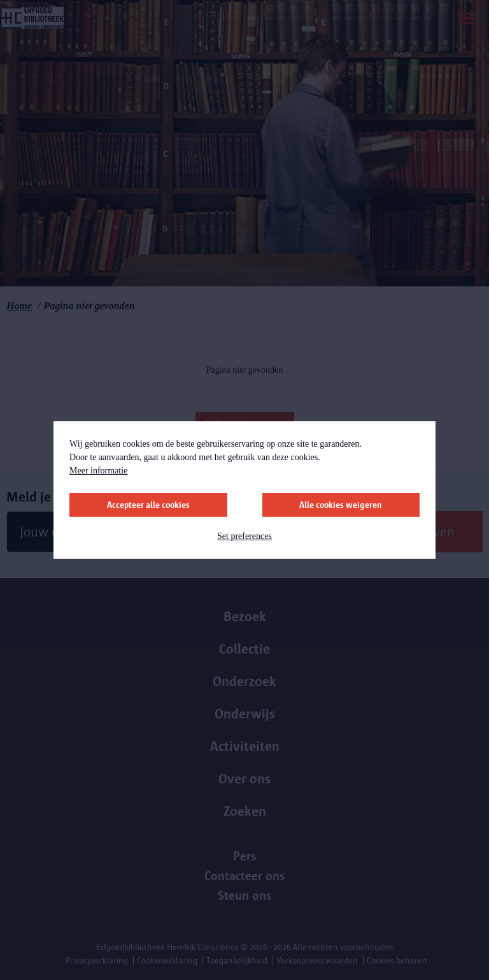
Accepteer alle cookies (148, 505)
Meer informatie (98, 471)
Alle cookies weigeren (341, 505)
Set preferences (244, 536)
